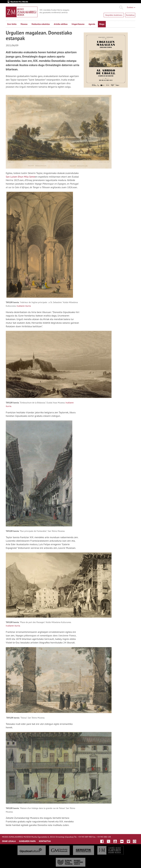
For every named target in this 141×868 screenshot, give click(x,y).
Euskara (131, 7)
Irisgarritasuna (78, 24)
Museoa (24, 24)
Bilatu (121, 8)
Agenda (92, 24)
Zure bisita (12, 24)
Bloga (102, 24)
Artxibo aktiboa (61, 24)
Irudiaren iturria (13, 626)
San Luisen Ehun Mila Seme (20, 177)
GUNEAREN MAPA (27, 841)
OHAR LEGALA (9, 841)
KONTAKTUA (45, 841)
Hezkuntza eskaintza (41, 24)
